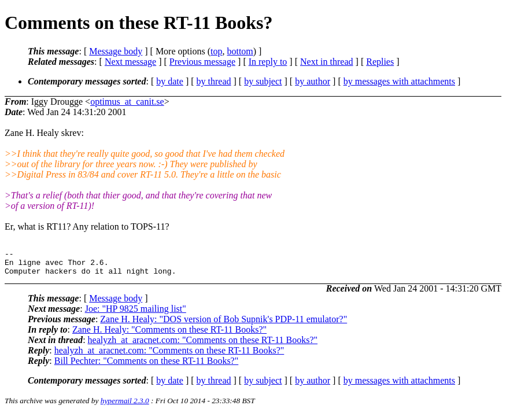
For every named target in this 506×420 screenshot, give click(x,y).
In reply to (268, 62)
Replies (380, 62)
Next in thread (327, 62)
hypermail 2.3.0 (125, 406)
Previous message (202, 62)
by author (313, 81)
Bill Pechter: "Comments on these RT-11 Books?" (146, 366)
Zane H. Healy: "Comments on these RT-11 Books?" (169, 335)
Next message (130, 62)
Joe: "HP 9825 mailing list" (136, 314)
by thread (214, 81)
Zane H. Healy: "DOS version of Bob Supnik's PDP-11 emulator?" (224, 324)
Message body (116, 51)
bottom (240, 51)
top (216, 51)
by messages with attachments (399, 81)
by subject (263, 81)
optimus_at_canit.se (127, 102)
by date (170, 81)
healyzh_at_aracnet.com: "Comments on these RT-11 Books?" (203, 345)
